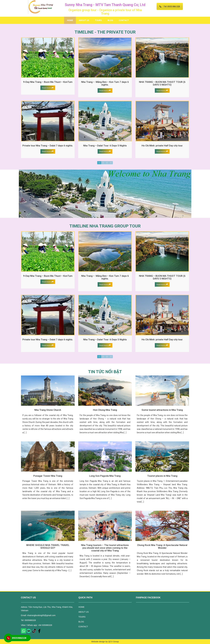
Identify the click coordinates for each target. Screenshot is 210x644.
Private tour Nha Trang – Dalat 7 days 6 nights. (48, 146)
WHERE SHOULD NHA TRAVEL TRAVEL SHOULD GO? (48, 546)
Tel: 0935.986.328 (170, 6)
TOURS (98, 20)
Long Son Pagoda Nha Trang (105, 476)
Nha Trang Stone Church (48, 410)
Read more (48, 88)
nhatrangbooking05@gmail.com (41, 615)
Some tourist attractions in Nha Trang (162, 410)
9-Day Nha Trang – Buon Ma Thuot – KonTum (48, 82)
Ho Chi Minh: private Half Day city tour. (162, 146)
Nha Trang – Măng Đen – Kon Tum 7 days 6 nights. (105, 83)
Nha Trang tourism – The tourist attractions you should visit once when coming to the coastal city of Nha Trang (105, 548)
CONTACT (124, 20)
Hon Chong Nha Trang (105, 410)
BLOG (110, 20)
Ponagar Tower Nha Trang (48, 476)
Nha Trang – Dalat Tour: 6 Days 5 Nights (105, 146)
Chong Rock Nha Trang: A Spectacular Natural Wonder (162, 546)
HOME (70, 20)
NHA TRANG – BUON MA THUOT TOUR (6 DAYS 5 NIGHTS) (162, 83)
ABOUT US (84, 20)
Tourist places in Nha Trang (162, 476)
